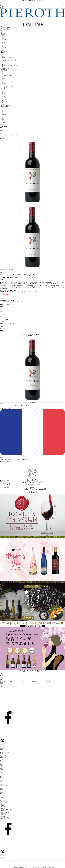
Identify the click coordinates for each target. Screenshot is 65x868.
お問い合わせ (4, 813)
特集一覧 (2, 804)
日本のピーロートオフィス (6, 807)
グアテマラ (2, 796)
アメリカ (2, 772)
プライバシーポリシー (6, 817)
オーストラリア (3, 778)
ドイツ (1, 770)
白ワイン (2, 751)
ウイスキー (2, 759)
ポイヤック (10, 270)
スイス (1, 780)
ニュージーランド (4, 786)
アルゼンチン (3, 774)
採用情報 (3, 816)
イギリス (2, 794)
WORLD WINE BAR (4, 126)
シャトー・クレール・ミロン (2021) (12, 405)
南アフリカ (2, 791)
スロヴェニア (3, 783)
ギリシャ (2, 798)
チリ (1, 784)
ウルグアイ (2, 775)
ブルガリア (2, 792)
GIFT (1, 124)
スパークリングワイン (4, 752)
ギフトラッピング (4, 802)
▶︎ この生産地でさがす (5, 486)
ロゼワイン (2, 754)
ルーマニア (2, 790)
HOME (1, 128)
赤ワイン (4, 322)
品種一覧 (2, 766)
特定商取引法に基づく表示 (6, 809)
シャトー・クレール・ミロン (8, 304)
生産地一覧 (2, 763)
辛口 (13, 270)
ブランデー (2, 756)
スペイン (2, 782)
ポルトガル (2, 788)
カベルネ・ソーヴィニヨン (9, 324)
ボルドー (6, 270)
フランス (2, 270)
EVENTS (2, 125)
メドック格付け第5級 (4, 319)
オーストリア (3, 779)
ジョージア (2, 795)
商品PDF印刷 (3, 303)
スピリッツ (2, 760)
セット (1, 762)
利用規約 (3, 811)
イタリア (2, 771)
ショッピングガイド (5, 812)
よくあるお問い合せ (5, 815)
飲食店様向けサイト (5, 819)
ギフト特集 (2, 800)
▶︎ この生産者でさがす (5, 461)
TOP (1, 31)
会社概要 (3, 806)
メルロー (5, 325)
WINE (1, 32)
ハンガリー (2, 787)
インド (1, 776)
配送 (2, 808)
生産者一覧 (2, 764)
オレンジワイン (3, 755)
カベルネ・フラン (4, 326)
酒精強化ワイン (3, 758)
